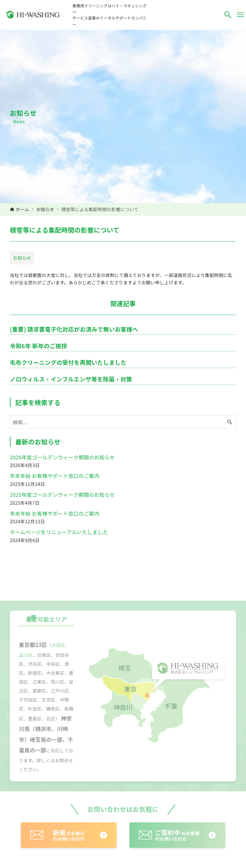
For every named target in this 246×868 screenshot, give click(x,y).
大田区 (59, 645)
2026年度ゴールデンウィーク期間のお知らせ (62, 457)
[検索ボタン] (228, 15)
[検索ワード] (123, 422)
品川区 (26, 655)
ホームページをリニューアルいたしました (59, 532)
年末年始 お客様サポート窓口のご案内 (55, 476)
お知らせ (22, 258)
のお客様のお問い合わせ (177, 835)
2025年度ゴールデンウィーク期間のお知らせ (62, 495)
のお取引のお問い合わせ (69, 835)
